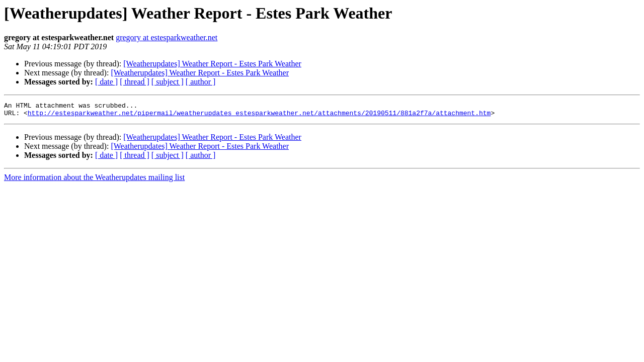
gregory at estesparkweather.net (167, 37)
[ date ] (106, 82)
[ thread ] (135, 82)
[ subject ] (168, 82)
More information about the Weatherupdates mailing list (94, 180)
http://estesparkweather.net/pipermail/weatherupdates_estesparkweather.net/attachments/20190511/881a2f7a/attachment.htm (259, 116)
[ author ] (201, 82)
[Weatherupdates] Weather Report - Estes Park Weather (212, 64)
